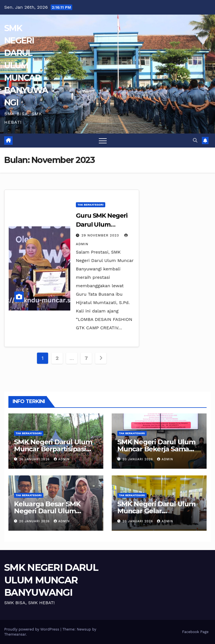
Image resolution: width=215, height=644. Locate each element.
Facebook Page (195, 632)
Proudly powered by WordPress (32, 629)
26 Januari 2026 (35, 459)
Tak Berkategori (91, 205)
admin (62, 459)
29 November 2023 (101, 235)
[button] (195, 140)
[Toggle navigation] (103, 141)
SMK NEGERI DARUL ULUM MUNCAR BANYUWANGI (26, 65)
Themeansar (15, 634)
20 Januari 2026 (139, 459)
